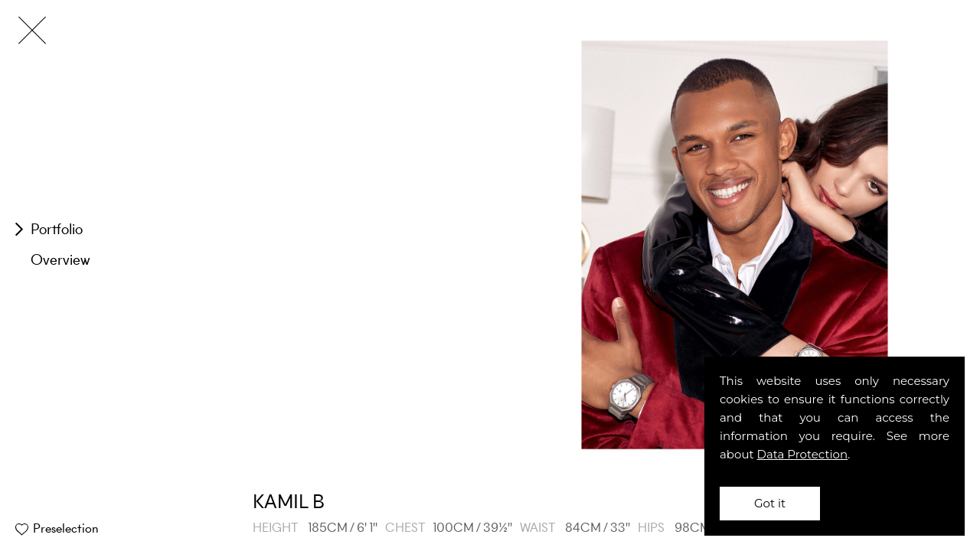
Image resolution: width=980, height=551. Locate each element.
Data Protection (803, 454)
